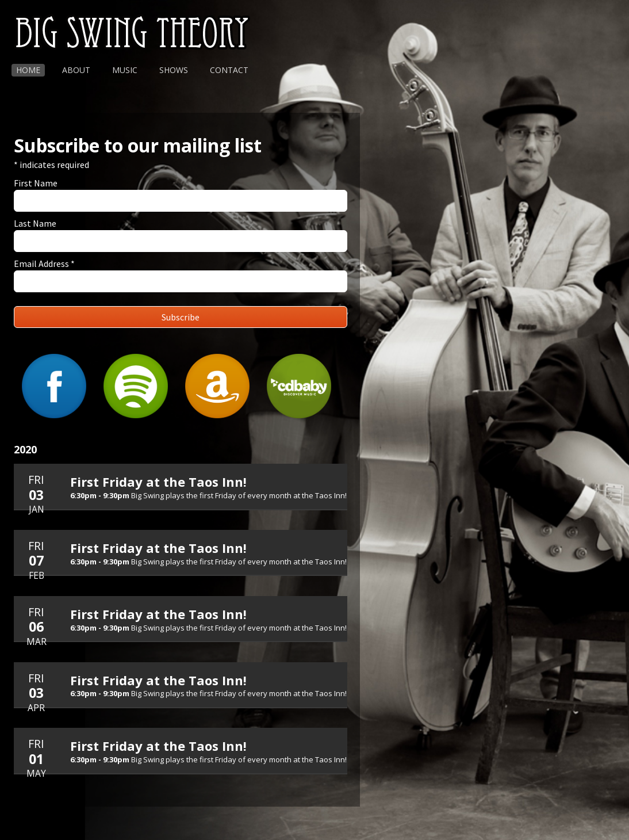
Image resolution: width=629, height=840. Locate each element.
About (76, 70)
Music (125, 70)
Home (28, 70)
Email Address (44, 264)
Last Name (35, 223)
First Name (36, 183)
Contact (229, 70)
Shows (174, 70)
